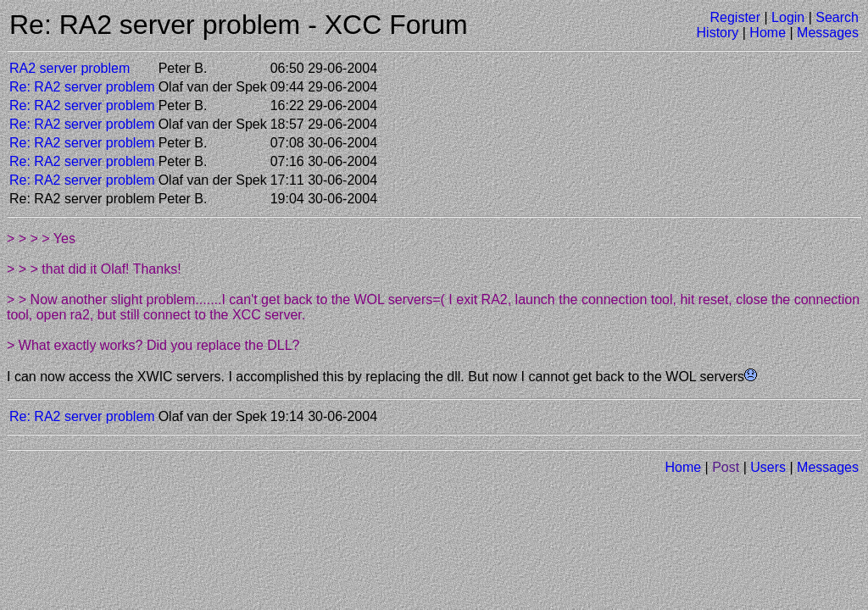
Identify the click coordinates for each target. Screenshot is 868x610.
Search (837, 17)
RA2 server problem (70, 68)
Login (788, 17)
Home (768, 33)
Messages (828, 33)
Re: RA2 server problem (82, 87)
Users (768, 467)
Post (726, 467)
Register (735, 17)
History (718, 33)
